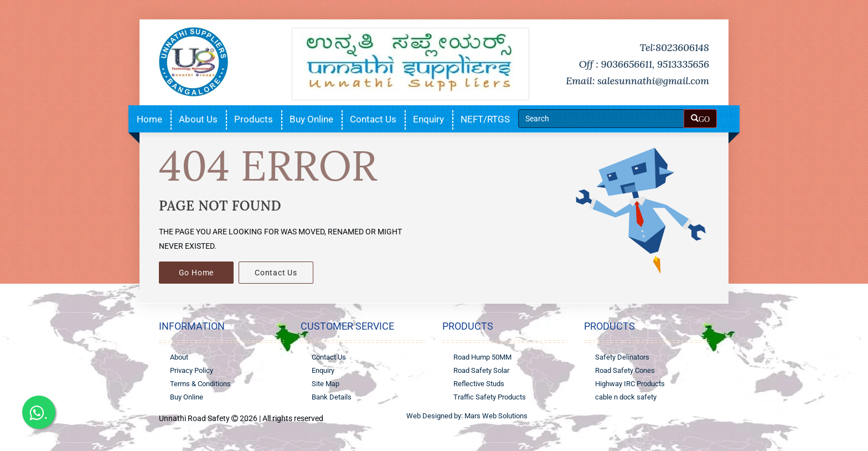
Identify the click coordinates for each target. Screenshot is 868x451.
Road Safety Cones (625, 370)
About (179, 357)
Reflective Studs (479, 384)
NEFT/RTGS (485, 119)
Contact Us (373, 119)
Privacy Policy (192, 370)
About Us (198, 119)
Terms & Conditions (200, 384)
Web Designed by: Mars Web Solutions (467, 416)
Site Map (325, 384)
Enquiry (428, 119)
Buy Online (311, 119)
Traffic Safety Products (490, 397)
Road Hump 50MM (482, 357)
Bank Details (332, 397)
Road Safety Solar (481, 370)
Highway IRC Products (630, 384)
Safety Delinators (622, 357)
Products (254, 119)
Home (149, 119)
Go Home (197, 273)
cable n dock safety (626, 397)
